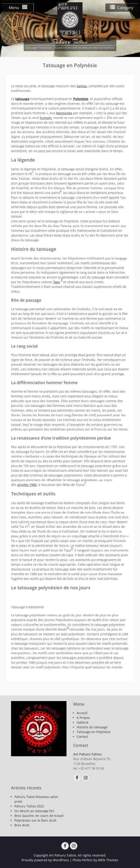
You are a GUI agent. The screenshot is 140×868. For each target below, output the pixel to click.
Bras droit (22, 825)
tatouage (22, 99)
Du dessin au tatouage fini (34, 811)
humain (46, 118)
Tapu (56, 282)
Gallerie (83, 722)
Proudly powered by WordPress (45, 860)
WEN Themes (108, 860)
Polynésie (81, 99)
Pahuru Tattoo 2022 (29, 806)
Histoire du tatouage (92, 727)
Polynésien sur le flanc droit (35, 820)
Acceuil (82, 713)
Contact (82, 737)
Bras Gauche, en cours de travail (39, 816)
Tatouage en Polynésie (94, 732)
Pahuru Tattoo (70, 42)
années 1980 (27, 485)
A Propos (83, 718)
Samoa (82, 86)
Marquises (64, 113)
